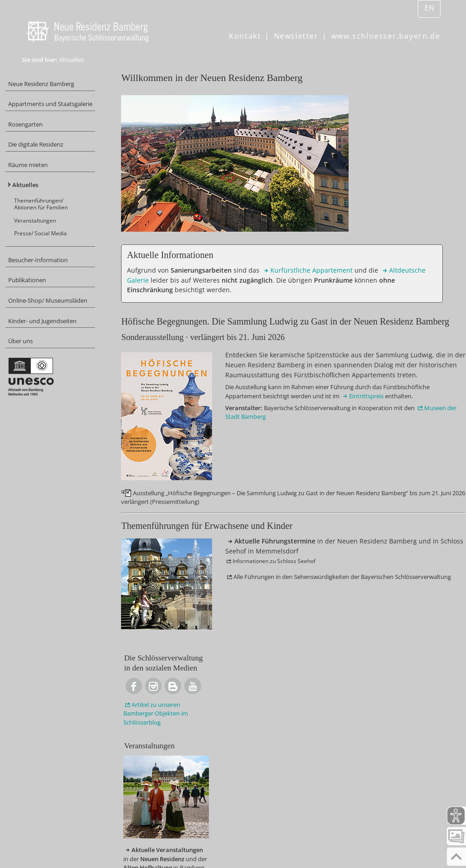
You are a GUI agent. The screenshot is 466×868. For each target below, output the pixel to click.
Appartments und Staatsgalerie (51, 112)
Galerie (178, 308)
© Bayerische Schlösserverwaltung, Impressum (108, 847)
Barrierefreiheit (283, 847)
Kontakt (245, 36)
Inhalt (46, 858)
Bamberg (399, 573)
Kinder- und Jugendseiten (63, 364)
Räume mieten (46, 183)
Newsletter (296, 36)
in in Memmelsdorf (390, 416)
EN (429, 8)
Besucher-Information (57, 289)
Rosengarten (43, 138)
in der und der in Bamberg (398, 347)
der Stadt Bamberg (205, 591)
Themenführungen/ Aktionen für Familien (59, 227)
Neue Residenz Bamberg (61, 85)
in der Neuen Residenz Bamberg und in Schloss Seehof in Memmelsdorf (283, 692)
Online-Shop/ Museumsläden (47, 338)
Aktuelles (40, 206)
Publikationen (45, 311)
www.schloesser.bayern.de (386, 36)
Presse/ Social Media (58, 260)
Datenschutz (223, 847)
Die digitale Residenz (56, 160)
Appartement (190, 297)
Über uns (38, 387)
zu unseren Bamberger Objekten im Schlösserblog (397, 181)
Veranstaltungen (53, 245)
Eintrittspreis (294, 558)
